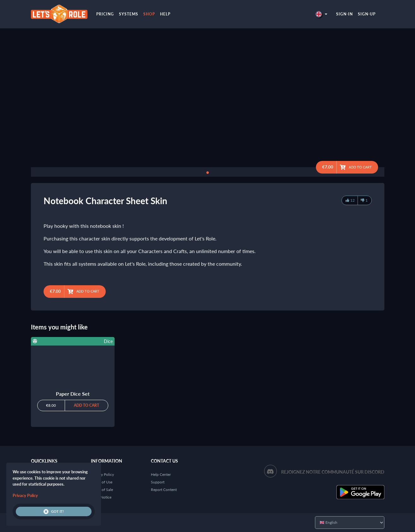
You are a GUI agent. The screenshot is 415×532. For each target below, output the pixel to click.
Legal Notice (101, 497)
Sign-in (344, 14)
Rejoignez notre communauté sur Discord (333, 472)
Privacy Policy (102, 474)
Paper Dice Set (73, 394)
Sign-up (367, 14)
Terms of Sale (102, 490)
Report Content (164, 490)
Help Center (161, 474)
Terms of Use (102, 482)
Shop (149, 14)
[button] (321, 14)
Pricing (105, 14)
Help (165, 14)
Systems (129, 14)
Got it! (54, 511)
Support (158, 482)
